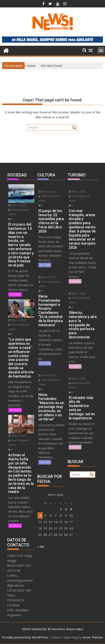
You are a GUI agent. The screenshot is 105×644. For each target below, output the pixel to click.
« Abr (41, 547)
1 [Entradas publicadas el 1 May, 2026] (61, 509)
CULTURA (45, 265)
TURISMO (75, 281)
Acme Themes (93, 637)
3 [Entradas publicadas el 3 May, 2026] (71, 509)
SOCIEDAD (15, 294)
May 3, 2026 (77, 293)
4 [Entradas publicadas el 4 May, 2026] (40, 515)
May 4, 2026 (17, 205)
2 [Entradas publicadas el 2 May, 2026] (66, 509)
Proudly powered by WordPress (25, 637)
